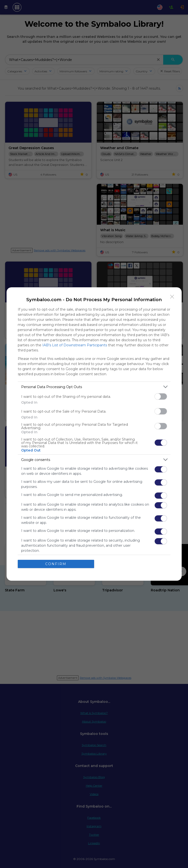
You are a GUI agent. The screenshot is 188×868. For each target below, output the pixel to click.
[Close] (172, 297)
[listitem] (94, 387)
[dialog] (94, 434)
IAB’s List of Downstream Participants (75, 345)
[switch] (161, 396)
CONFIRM (56, 564)
